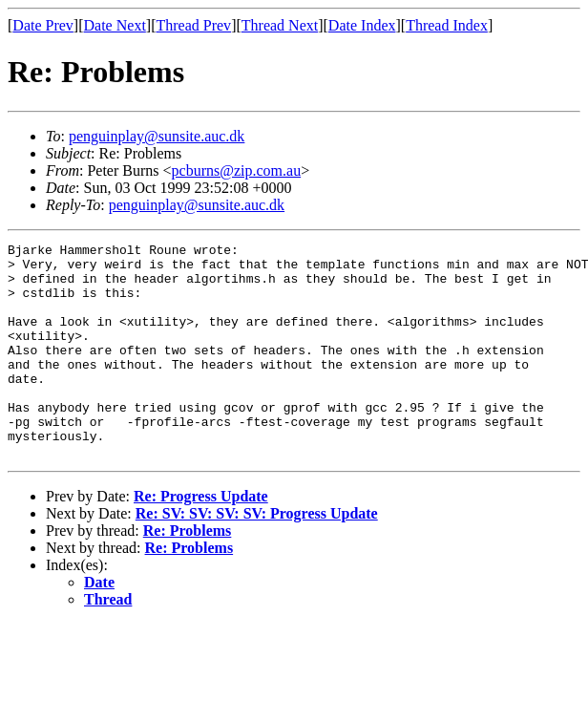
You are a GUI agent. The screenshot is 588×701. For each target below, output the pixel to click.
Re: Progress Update (201, 539)
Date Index (362, 25)
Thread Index (447, 25)
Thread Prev (193, 25)
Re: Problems (188, 574)
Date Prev (43, 25)
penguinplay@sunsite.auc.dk (157, 136)
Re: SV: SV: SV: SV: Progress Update (257, 556)
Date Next (115, 25)
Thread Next (280, 25)
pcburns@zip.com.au (237, 170)
